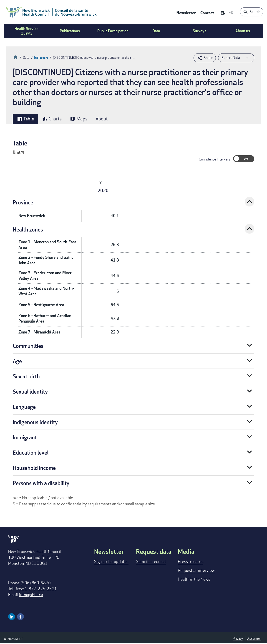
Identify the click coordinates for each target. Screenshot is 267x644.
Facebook (20, 617)
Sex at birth (26, 376)
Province (23, 202)
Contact (207, 13)
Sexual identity (30, 391)
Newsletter (186, 13)
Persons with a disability (41, 483)
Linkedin (12, 617)
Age (17, 361)
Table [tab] (25, 119)
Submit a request (151, 561)
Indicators (41, 57)
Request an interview (196, 570)
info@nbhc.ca (31, 595)
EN (223, 13)
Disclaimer (254, 638)
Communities (28, 346)
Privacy (238, 638)
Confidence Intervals (214, 159)
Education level (31, 452)
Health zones (28, 229)
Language (24, 407)
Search (255, 12)
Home (15, 57)
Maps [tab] (79, 119)
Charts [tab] (52, 119)
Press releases (191, 561)
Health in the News (194, 579)
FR (231, 13)
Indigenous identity (35, 422)
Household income (34, 468)
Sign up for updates (111, 561)
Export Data (231, 58)
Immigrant (25, 437)
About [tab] (102, 119)
